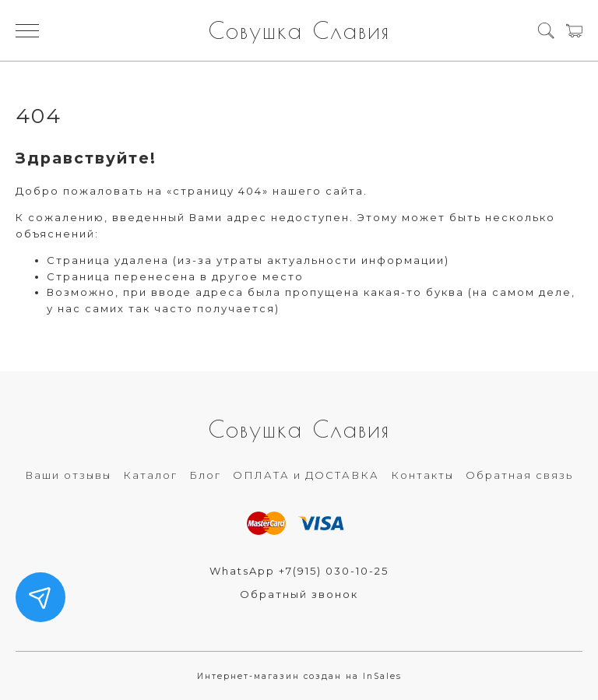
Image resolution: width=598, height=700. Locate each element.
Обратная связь (519, 475)
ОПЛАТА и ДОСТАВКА (306, 475)
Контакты (422, 475)
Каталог (150, 475)
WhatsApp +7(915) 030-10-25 (299, 571)
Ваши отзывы (68, 475)
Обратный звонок (299, 594)
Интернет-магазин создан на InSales (299, 676)
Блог (205, 475)
